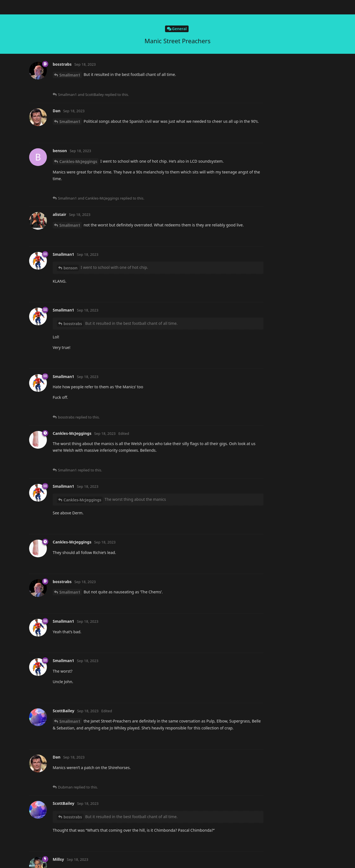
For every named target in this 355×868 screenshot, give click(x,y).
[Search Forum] (254, 7)
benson (66, 291)
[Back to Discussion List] (7, 7)
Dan (63, 381)
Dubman (68, 148)
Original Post (296, 44)
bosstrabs (69, 711)
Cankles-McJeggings (78, 195)
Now (289, 137)
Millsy (69, 78)
